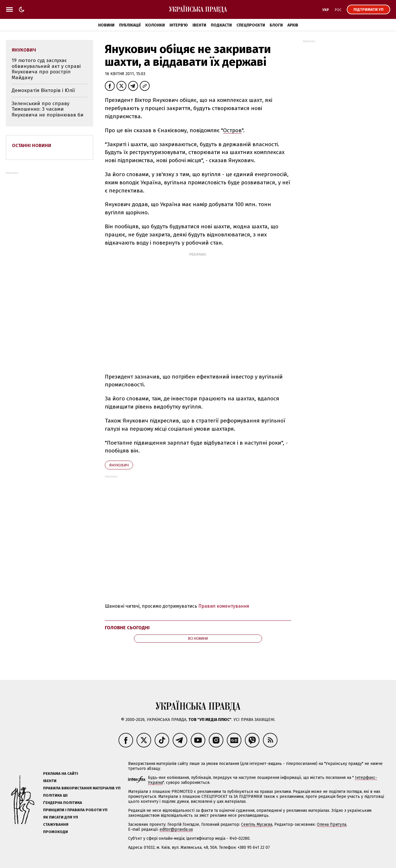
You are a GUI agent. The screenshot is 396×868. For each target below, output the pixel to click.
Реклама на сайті (61, 774)
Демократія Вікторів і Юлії (43, 90)
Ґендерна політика (63, 803)
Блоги (276, 25)
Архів (293, 25)
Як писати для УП (61, 817)
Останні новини (32, 145)
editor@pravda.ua (176, 829)
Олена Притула (332, 824)
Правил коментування (224, 606)
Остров (232, 130)
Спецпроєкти (251, 25)
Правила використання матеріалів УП (82, 788)
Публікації (130, 25)
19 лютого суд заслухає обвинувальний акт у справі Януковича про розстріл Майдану (46, 69)
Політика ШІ (55, 795)
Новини (106, 25)
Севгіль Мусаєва (257, 824)
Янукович (119, 465)
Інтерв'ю (179, 25)
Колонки (155, 25)
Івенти (199, 25)
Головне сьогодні (127, 628)
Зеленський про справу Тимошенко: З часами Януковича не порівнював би (48, 109)
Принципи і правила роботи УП (75, 810)
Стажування (56, 824)
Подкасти (221, 25)
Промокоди (55, 832)
